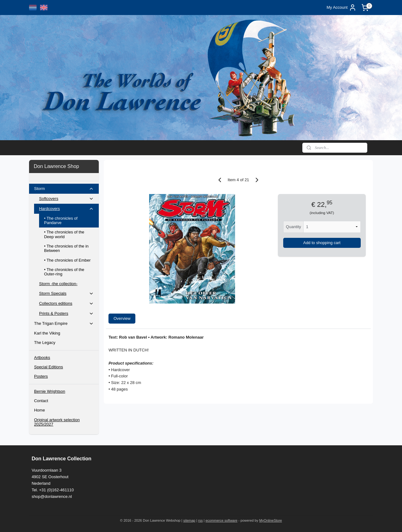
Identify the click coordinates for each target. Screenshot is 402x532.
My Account (342, 8)
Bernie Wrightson (50, 391)
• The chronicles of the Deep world (64, 234)
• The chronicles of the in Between (66, 248)
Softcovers (66, 199)
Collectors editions (66, 304)
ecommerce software (221, 520)
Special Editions (49, 367)
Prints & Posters (66, 314)
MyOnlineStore (271, 520)
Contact (41, 401)
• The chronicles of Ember (67, 260)
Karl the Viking (47, 333)
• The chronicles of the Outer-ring (64, 272)
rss (201, 520)
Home (40, 410)
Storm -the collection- (58, 284)
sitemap (189, 520)
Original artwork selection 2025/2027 (57, 422)
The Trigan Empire (64, 324)
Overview (122, 318)
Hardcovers (66, 209)
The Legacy (45, 343)
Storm (64, 189)
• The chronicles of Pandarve (61, 220)
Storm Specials (66, 294)
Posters (41, 376)
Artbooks (42, 358)
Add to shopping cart (322, 243)
